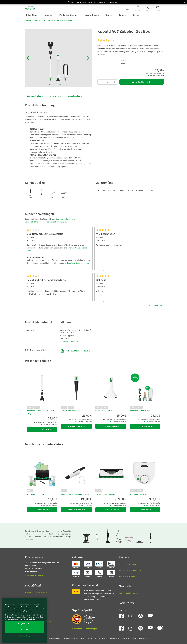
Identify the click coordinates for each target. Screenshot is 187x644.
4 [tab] (60, 85)
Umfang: (124, 60)
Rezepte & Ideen (91, 15)
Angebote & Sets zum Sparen (63, 21)
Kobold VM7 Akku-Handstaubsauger (76, 494)
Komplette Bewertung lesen (78, 263)
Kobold (36, 21)
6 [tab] (67, 85)
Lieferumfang (56, 96)
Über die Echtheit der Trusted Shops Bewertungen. (46, 222)
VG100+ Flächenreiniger (105, 494)
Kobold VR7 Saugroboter (140, 494)
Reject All (25, 630)
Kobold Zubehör (46, 21)
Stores (109, 15)
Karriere (122, 15)
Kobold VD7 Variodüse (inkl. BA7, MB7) (41, 412)
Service (136, 15)
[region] (25, 620)
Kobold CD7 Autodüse (70, 411)
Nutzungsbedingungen (65, 219)
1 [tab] (50, 85)
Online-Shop (31, 15)
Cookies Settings (25, 636)
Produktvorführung (68, 15)
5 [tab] (63, 85)
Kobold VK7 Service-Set (140, 411)
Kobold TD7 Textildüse (105, 411)
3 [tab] (57, 85)
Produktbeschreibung (34, 96)
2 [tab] (53, 85)
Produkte (48, 15)
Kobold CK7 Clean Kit (36, 494)
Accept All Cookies (25, 624)
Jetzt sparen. (112, 2)
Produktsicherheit (76, 96)
